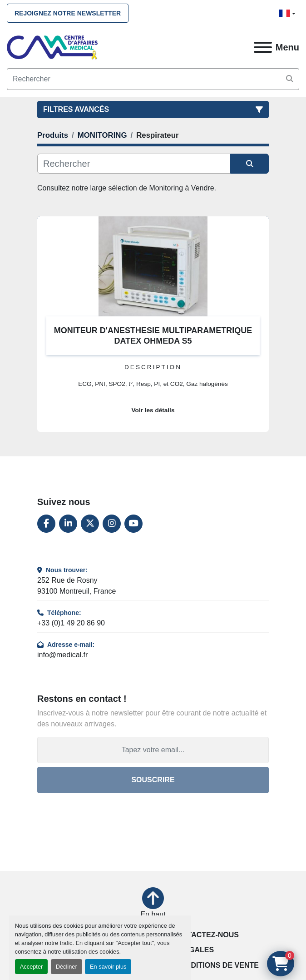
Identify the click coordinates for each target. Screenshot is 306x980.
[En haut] (153, 904)
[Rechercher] (134, 164)
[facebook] (46, 524)
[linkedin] (68, 524)
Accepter (32, 967)
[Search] (153, 79)
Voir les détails (153, 410)
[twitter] (90, 524)
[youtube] (133, 524)
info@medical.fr (62, 655)
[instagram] (112, 524)
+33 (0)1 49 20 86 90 (71, 623)
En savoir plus (108, 967)
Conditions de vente (217, 965)
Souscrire (153, 780)
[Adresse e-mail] (153, 750)
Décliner (67, 967)
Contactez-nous (205, 935)
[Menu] (263, 47)
